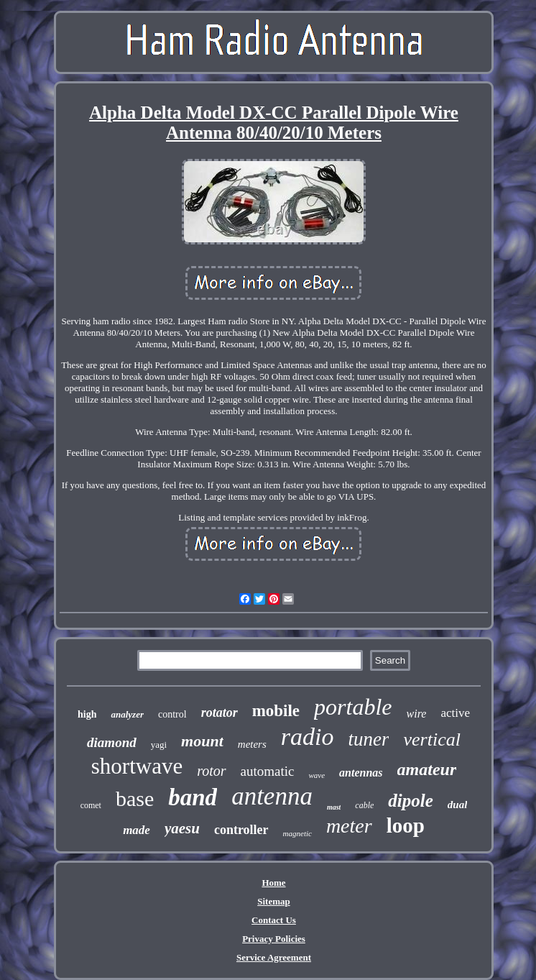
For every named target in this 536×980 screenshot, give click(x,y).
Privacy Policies (274, 939)
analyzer (127, 714)
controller (241, 830)
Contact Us (274, 920)
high (87, 714)
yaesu (182, 828)
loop (406, 825)
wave (316, 775)
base (135, 798)
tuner (368, 739)
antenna (272, 796)
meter (349, 826)
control (172, 714)
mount (202, 741)
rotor (211, 771)
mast (334, 807)
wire (417, 714)
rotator (220, 713)
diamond (112, 742)
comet (91, 805)
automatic (268, 771)
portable (353, 707)
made (137, 830)
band (193, 797)
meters (252, 744)
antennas (361, 773)
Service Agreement (274, 957)
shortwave (137, 766)
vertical (431, 739)
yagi (159, 745)
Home (273, 883)
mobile (276, 711)
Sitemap (274, 901)
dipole (411, 801)
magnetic (297, 833)
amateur (427, 769)
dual (458, 805)
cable (364, 805)
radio (308, 737)
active (455, 713)
